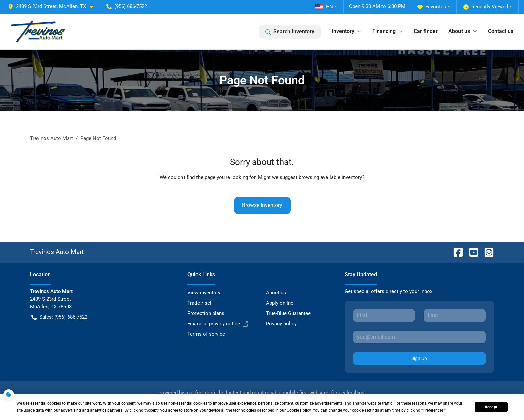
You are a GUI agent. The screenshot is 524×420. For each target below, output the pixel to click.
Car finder (426, 31)
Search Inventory (290, 32)
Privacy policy (281, 324)
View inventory (204, 293)
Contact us (501, 31)
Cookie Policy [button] (299, 410)
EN (324, 7)
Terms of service (206, 334)
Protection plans (206, 313)
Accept (491, 407)
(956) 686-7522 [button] (127, 6)
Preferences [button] (433, 410)
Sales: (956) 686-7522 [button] (59, 317)
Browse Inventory (262, 205)
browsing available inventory (330, 177)
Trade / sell (200, 303)
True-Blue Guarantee (288, 313)
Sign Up (419, 358)
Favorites (432, 7)
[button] (53, 7)
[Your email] (419, 337)
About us (276, 293)
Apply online (280, 303)
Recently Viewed (486, 7)
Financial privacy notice (218, 324)
